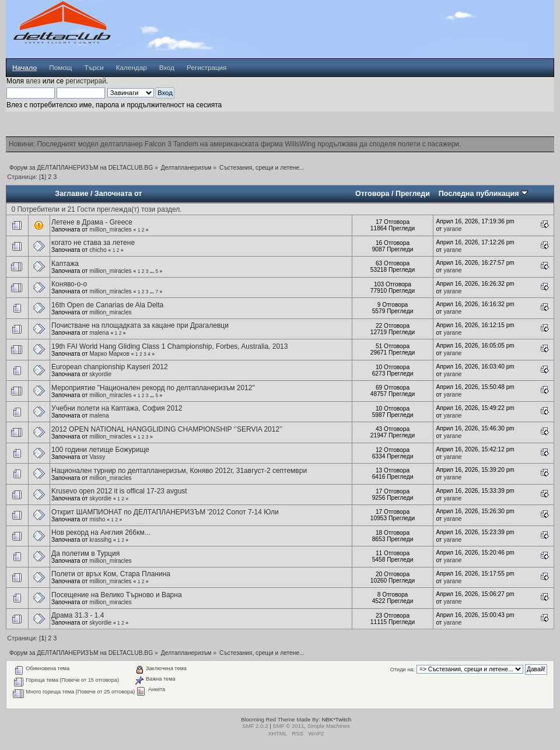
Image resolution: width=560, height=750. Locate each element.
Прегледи (413, 194)
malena (99, 333)
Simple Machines (329, 726)
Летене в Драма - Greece (92, 222)
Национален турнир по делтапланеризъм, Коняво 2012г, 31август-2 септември (179, 471)
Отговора (372, 194)
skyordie (100, 374)
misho (97, 519)
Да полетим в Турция (85, 553)
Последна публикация (483, 194)
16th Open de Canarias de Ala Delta (107, 305)
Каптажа (65, 264)
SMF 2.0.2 (255, 726)
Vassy (97, 457)
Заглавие (71, 194)
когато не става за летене (93, 243)
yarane (452, 229)
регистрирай (85, 81)
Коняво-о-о (69, 284)
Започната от (118, 194)
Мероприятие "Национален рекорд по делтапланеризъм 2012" (153, 388)
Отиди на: (402, 670)
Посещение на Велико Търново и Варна (116, 595)
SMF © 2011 (288, 726)
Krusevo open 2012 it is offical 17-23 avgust (119, 491)
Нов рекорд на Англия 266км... (101, 532)
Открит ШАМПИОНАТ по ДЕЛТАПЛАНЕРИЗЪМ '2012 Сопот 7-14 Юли (165, 512)
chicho (98, 250)
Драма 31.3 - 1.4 (78, 615)
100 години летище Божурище (100, 450)
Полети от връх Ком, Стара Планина (111, 574)
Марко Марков (109, 354)
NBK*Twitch (336, 719)
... (153, 271)
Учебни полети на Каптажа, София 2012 (117, 408)
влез (33, 81)
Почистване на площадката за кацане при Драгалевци (140, 325)
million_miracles (110, 229)
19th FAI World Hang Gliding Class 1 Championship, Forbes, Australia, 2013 (169, 346)
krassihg (100, 540)
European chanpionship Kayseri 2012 (109, 367)
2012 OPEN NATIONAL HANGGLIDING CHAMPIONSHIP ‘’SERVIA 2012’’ (167, 429)
